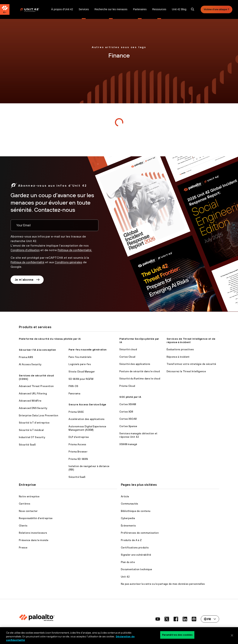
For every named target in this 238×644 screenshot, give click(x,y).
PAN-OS (73, 386)
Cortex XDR (126, 412)
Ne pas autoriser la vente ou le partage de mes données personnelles (163, 584)
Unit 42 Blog (179, 9)
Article (125, 496)
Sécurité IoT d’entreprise (34, 423)
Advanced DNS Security (33, 408)
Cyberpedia (128, 518)
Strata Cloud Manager (82, 372)
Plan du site (128, 562)
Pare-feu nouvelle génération (88, 350)
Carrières (25, 504)
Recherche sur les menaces (111, 9)
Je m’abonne (28, 282)
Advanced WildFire (30, 401)
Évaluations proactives (180, 349)
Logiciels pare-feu (80, 364)
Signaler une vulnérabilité (136, 555)
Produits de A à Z (131, 540)
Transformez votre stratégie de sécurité (191, 364)
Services (84, 9)
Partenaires (140, 9)
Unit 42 (125, 577)
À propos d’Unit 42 (62, 9)
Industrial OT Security (32, 437)
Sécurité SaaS (27, 445)
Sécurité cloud (128, 349)
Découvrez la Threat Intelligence (186, 371)
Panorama (74, 394)
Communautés (130, 504)
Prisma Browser (78, 452)
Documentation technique (136, 569)
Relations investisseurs (33, 533)
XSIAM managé (128, 444)
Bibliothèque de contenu (136, 511)
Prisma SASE (76, 412)
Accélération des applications (87, 419)
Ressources (159, 9)
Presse (23, 548)
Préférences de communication (140, 533)
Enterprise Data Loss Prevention (39, 415)
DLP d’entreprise (79, 437)
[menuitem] (34, 9)
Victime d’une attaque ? (216, 9)
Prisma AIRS (26, 357)
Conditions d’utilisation (27, 248)
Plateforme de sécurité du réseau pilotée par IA (50, 339)
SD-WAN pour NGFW (81, 379)
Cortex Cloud (127, 357)
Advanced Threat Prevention (36, 386)
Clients (23, 526)
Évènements (128, 526)
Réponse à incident (178, 357)
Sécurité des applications (135, 364)
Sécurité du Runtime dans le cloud (140, 379)
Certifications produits (135, 548)
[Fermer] (232, 635)
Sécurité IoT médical (31, 430)
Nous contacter (28, 511)
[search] (193, 9)
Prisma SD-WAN (78, 459)
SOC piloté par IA (130, 397)
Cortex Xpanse (128, 426)
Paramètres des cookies (177, 635)
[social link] (158, 619)
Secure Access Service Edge (87, 405)
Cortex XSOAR (128, 419)
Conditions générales (75, 264)
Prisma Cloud (127, 386)
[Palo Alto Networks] (32, 10)
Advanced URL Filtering (33, 394)
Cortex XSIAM (128, 404)
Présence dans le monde (34, 540)
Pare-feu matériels (80, 357)
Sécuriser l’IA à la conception (37, 350)
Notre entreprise (29, 496)
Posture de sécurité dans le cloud (140, 371)
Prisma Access (77, 444)
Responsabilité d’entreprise (36, 518)
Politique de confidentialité (30, 264)
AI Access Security (30, 364)
